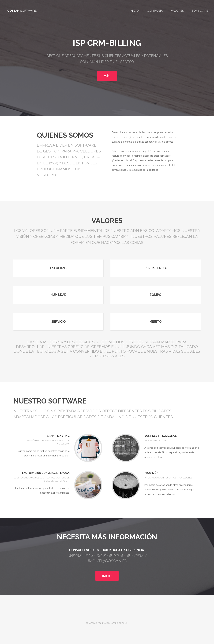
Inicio (134, 11)
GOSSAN (13, 11)
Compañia (155, 11)
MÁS (107, 76)
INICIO (107, 576)
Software (200, 11)
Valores (177, 11)
